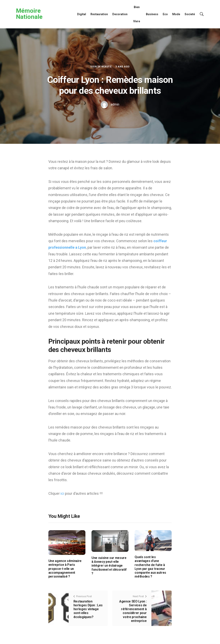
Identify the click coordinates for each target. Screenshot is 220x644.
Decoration (120, 14)
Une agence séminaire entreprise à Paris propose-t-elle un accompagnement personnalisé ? (65, 569)
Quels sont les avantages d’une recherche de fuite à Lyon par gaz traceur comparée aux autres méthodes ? (150, 567)
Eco (165, 14)
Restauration (99, 14)
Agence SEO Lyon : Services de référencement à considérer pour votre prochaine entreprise (133, 611)
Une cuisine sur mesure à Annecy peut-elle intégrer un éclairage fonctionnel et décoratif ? (109, 566)
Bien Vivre (137, 14)
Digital (82, 14)
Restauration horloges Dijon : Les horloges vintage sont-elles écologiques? (88, 609)
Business (152, 14)
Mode (176, 14)
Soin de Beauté (101, 67)
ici (63, 493)
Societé (190, 14)
